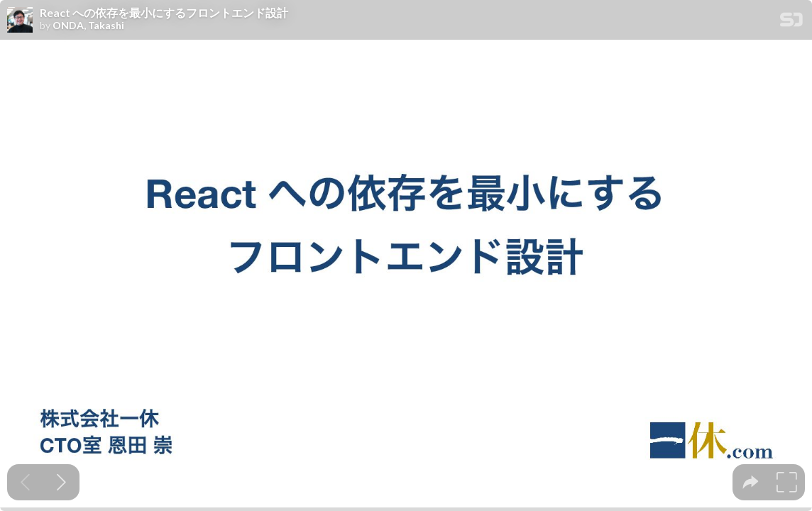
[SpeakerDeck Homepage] (791, 22)
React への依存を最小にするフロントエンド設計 (164, 13)
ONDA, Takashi (88, 26)
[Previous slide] (25, 482)
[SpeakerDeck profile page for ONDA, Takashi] (20, 21)
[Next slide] (61, 482)
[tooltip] (751, 482)
